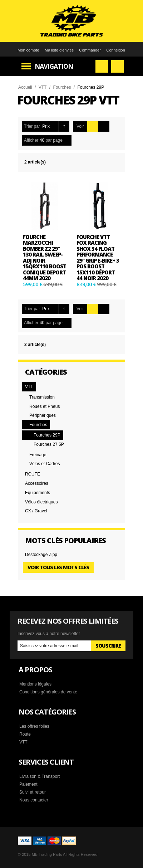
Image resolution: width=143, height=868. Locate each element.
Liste (104, 126)
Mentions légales (35, 684)
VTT (43, 87)
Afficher (31, 140)
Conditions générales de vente (48, 692)
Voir (80, 126)
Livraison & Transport (40, 776)
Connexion (116, 50)
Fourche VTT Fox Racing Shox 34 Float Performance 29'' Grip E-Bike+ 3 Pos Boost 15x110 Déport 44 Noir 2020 (98, 258)
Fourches (62, 87)
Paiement (28, 784)
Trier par (32, 126)
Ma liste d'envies (59, 50)
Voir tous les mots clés (58, 567)
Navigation (54, 66)
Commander (90, 50)
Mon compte (28, 50)
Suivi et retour (33, 792)
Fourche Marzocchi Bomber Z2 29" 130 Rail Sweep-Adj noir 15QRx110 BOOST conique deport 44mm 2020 (45, 258)
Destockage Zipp (41, 555)
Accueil (25, 87)
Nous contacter (34, 800)
